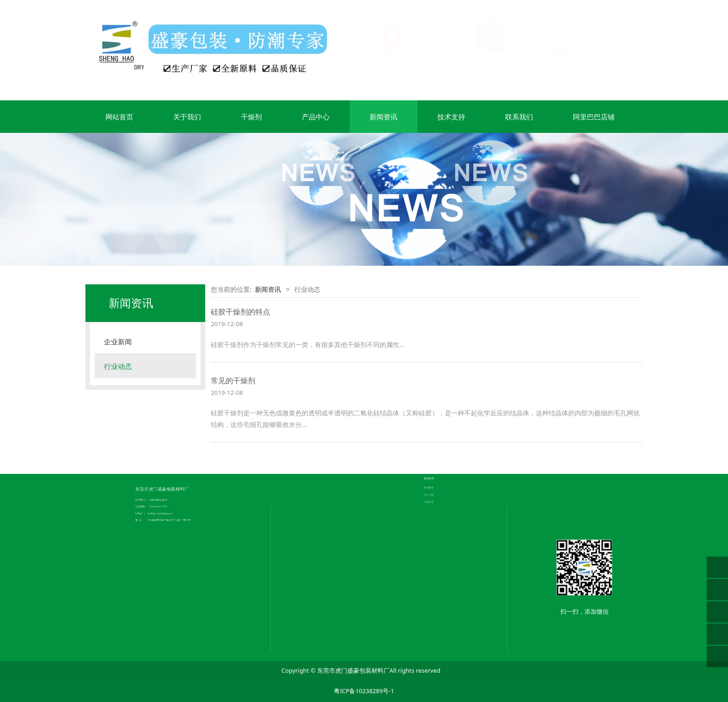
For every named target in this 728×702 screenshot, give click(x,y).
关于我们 (187, 117)
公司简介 (331, 455)
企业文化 (331, 458)
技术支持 (451, 117)
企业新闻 (118, 341)
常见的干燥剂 (233, 381)
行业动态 (118, 366)
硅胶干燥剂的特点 (240, 312)
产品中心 (316, 117)
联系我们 (519, 117)
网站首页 (119, 117)
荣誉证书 (331, 460)
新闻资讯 (383, 117)
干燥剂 (251, 117)
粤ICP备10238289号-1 (364, 691)
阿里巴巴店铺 (594, 117)
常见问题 (438, 450)
